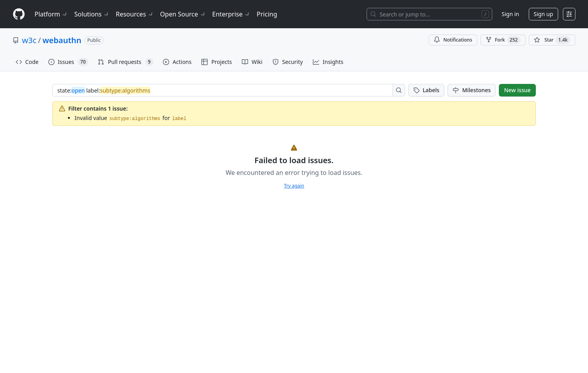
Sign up (543, 14)
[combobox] (225, 90)
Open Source (183, 14)
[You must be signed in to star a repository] (552, 40)
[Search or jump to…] (429, 14)
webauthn (62, 40)
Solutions (92, 14)
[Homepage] (19, 14)
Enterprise (231, 14)
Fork (503, 40)
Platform (51, 14)
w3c (29, 40)
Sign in (510, 14)
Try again (294, 186)
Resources (135, 14)
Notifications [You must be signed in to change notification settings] (453, 40)
